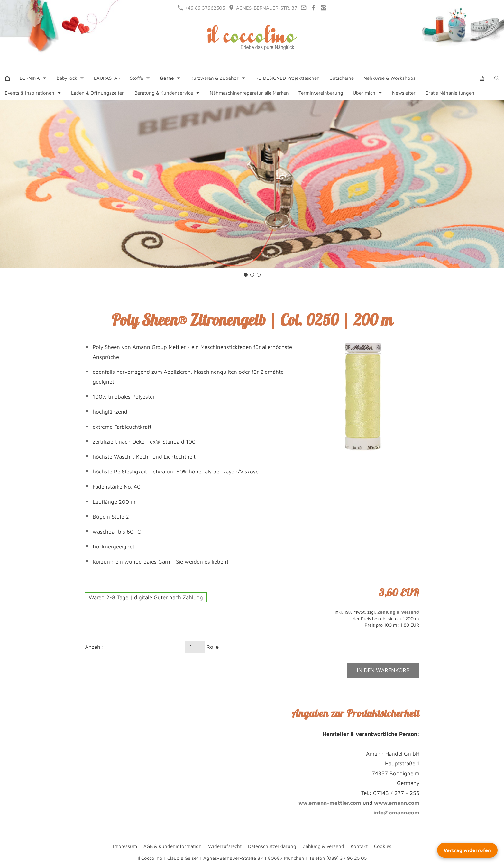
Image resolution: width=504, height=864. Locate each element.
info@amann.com (396, 813)
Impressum (125, 846)
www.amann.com (397, 803)
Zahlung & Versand (398, 612)
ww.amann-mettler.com (330, 803)
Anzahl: (94, 647)
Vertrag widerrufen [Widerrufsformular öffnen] (467, 850)
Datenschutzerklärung (272, 846)
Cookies (383, 846)
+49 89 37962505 (201, 8)
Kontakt (359, 846)
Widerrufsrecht (225, 846)
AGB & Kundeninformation (173, 846)
